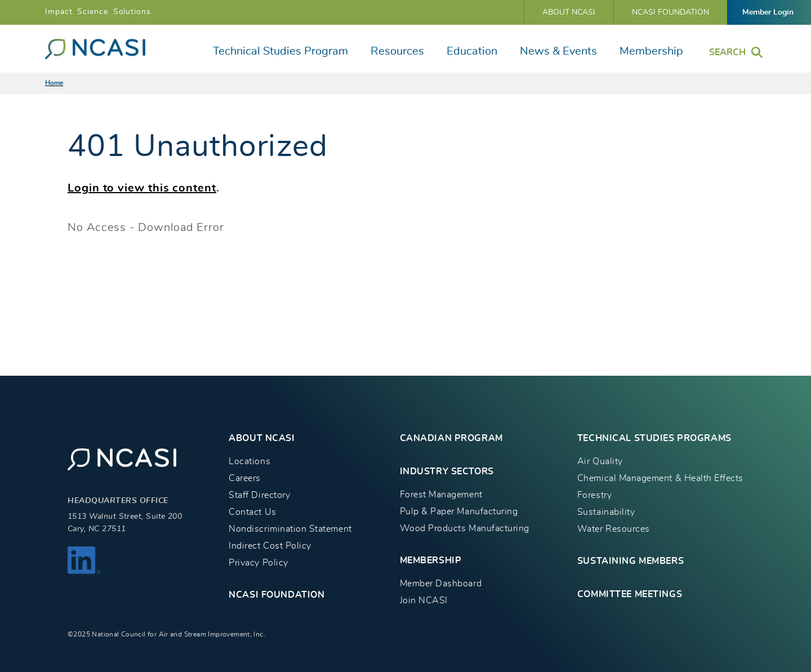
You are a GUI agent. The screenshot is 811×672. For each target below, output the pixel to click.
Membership (651, 51)
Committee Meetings (630, 594)
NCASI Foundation (670, 12)
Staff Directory (259, 495)
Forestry (594, 495)
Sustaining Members (630, 561)
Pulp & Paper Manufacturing (459, 511)
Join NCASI (424, 600)
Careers (245, 478)
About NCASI (569, 12)
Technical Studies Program (280, 51)
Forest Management (441, 495)
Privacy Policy (258, 563)
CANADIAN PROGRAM (451, 438)
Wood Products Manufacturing (465, 528)
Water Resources (614, 529)
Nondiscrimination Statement (290, 529)
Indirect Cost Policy (270, 546)
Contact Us (252, 512)
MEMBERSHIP (431, 560)
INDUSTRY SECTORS (447, 471)
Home (54, 83)
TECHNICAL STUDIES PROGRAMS (654, 438)
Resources (397, 51)
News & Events (558, 51)
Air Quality (600, 461)
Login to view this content (142, 188)
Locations (249, 461)
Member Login (768, 12)
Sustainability (606, 512)
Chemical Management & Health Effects (660, 478)
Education (472, 51)
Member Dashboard (441, 584)
